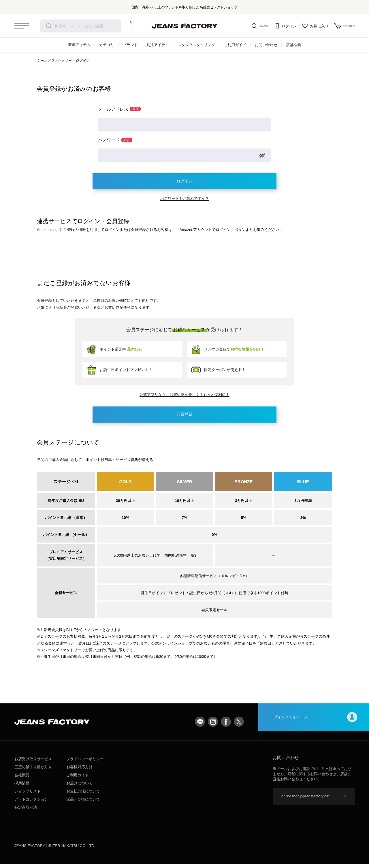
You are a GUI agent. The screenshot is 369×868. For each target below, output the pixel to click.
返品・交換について (83, 803)
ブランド (130, 45)
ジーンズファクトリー (54, 61)
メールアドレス (119, 109)
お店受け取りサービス (33, 763)
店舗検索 (293, 45)
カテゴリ (107, 45)
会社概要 (22, 779)
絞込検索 (245, 26)
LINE (200, 725)
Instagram (213, 725)
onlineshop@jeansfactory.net (305, 800)
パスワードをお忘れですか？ (185, 201)
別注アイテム (158, 45)
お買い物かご (339, 26)
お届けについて (79, 787)
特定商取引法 (26, 811)
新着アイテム (79, 45)
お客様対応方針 (79, 771)
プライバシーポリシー (85, 763)
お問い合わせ (266, 45)
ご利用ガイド (235, 45)
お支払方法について (83, 795)
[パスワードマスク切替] (262, 156)
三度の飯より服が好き (33, 771)
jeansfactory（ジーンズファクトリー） (184, 26)
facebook (226, 725)
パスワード (115, 141)
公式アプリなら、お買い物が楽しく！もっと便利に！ (184, 397)
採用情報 (22, 787)
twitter (239, 725)
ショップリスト (28, 795)
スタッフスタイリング (196, 45)
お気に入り (304, 26)
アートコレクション (31, 803)
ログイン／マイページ (314, 725)
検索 (49, 26)
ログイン (274, 26)
